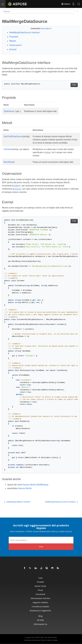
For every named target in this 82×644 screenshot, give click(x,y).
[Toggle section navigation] (77, 11)
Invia (41, 547)
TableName (9, 111)
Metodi (13, 41)
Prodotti (40, 582)
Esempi (13, 49)
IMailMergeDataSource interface (24, 33)
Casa (40, 578)
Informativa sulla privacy (32, 640)
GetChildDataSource (13, 136)
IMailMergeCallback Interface (17, 502)
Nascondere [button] (45, 28)
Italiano (66, 4)
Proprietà (14, 37)
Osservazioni (15, 45)
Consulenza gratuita (40, 606)
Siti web (40, 620)
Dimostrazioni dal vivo (40, 598)
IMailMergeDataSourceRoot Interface (61, 502)
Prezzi (40, 590)
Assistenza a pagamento (40, 611)
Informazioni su (40, 624)
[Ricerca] (38, 11)
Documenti (40, 594)
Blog (40, 616)
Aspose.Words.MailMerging (35, 485)
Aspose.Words (25, 488)
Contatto (55, 640)
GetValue (8, 149)
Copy (74, 85)
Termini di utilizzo (46, 640)
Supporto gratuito (40, 602)
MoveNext (8, 162)
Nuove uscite (40, 586)
